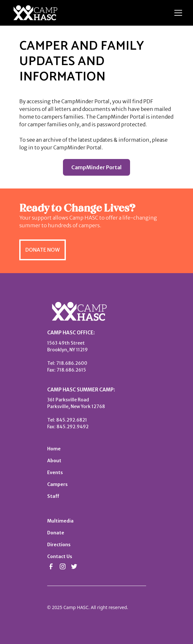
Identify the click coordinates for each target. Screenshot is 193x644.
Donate (56, 533)
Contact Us (60, 556)
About (54, 461)
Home (54, 449)
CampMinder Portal (96, 167)
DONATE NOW (43, 250)
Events (55, 473)
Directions (59, 545)
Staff (53, 496)
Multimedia (60, 521)
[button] (177, 13)
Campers (57, 484)
